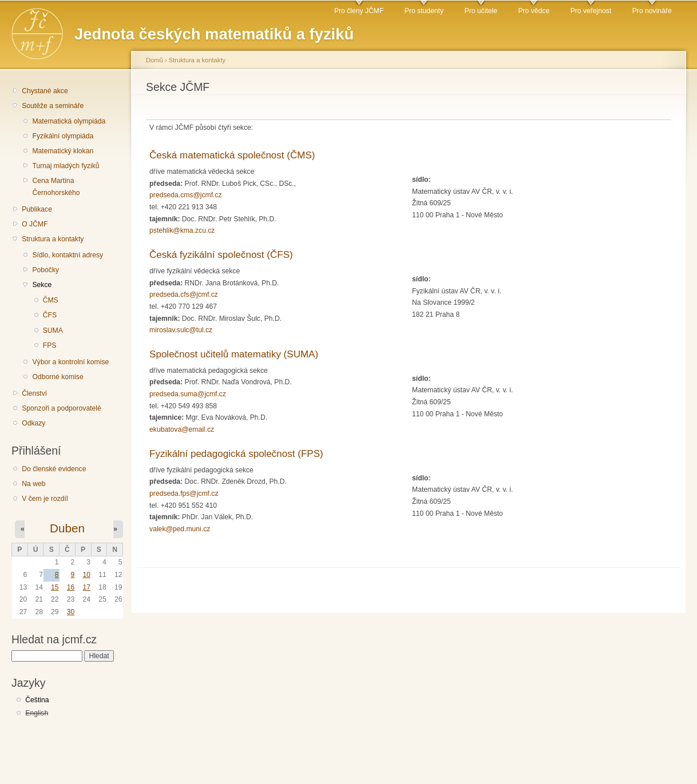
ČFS (50, 315)
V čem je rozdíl (45, 499)
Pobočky (45, 270)
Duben (67, 528)
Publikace (37, 209)
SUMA (53, 331)
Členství (34, 393)
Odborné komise (58, 377)
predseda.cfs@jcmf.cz (184, 295)
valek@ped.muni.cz (180, 529)
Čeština (37, 700)
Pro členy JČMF (359, 11)
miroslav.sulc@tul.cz (181, 330)
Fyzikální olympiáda (63, 136)
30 (71, 612)
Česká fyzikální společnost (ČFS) (221, 255)
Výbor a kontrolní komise (70, 362)
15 (55, 587)
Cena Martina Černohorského (56, 187)
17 (86, 587)
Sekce (42, 285)
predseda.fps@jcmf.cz (184, 494)
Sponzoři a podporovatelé (62, 408)
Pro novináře (652, 11)
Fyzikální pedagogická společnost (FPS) (236, 454)
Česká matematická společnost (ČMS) (232, 155)
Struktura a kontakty (53, 239)
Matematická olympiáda (69, 121)
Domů (155, 60)
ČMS (51, 300)
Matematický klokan (63, 151)
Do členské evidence (54, 469)
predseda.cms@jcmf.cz (186, 195)
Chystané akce (45, 91)
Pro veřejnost (591, 11)
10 (86, 575)
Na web (33, 484)
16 (71, 587)
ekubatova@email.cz (182, 429)
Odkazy (33, 423)
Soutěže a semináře (53, 106)
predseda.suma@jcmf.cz (188, 394)
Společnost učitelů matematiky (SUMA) (234, 354)
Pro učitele (481, 11)
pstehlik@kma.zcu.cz (182, 230)
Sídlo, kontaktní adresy (68, 255)
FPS (50, 345)
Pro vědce (534, 11)
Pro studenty (424, 11)
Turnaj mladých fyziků (66, 166)
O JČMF (35, 224)
